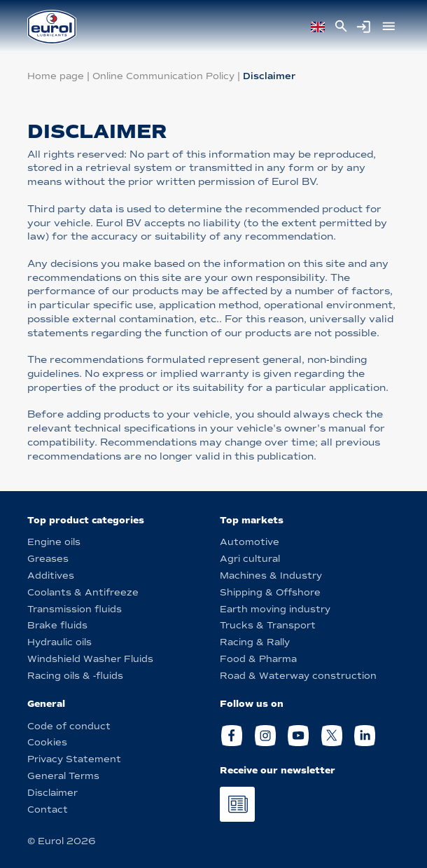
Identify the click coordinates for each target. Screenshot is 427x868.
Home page (56, 76)
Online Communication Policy (163, 76)
